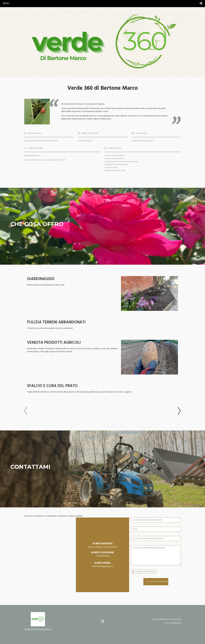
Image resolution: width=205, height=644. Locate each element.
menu (6, 3)
